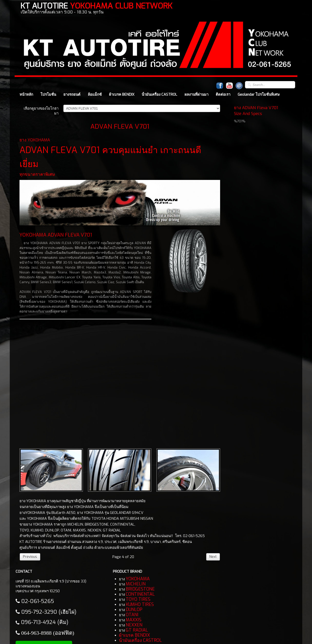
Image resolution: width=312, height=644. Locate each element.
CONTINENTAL (140, 594)
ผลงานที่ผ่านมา (196, 94)
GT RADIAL (137, 630)
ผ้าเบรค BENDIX (122, 94)
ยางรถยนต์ (72, 94)
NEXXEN (134, 625)
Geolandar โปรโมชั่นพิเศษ (259, 94)
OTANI (132, 615)
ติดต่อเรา (223, 94)
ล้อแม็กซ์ (95, 94)
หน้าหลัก (26, 94)
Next (213, 557)
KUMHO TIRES (140, 604)
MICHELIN (136, 584)
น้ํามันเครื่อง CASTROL (159, 94)
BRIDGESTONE (140, 589)
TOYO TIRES (138, 599)
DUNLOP (134, 610)
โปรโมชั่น (48, 94)
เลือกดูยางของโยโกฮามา (41, 111)
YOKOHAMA (138, 579)
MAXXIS (134, 620)
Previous (30, 557)
